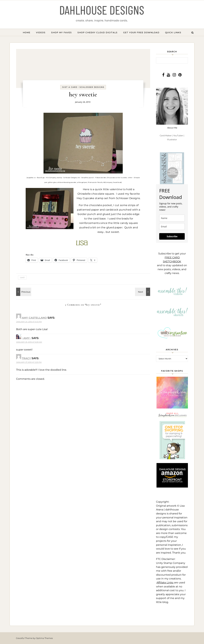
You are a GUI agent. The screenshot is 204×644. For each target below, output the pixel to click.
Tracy (26, 358)
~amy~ (26, 338)
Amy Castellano (34, 318)
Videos (41, 32)
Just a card (70, 87)
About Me (172, 128)
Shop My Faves (61, 32)
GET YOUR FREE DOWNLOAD (141, 32)
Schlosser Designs (92, 87)
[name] (172, 218)
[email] (172, 227)
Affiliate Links (165, 583)
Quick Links (173, 32)
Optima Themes (44, 638)
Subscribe (172, 236)
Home (27, 32)
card (22, 277)
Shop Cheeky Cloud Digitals (97, 32)
